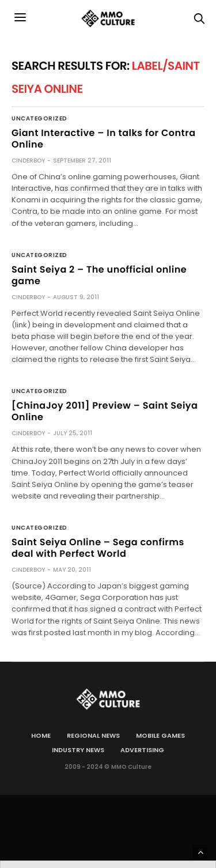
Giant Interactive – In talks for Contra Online (104, 139)
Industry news (78, 750)
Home (41, 735)
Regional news (93, 735)
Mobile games (160, 735)
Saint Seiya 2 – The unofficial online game (99, 275)
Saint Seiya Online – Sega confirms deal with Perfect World (98, 548)
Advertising (142, 750)
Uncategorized (39, 119)
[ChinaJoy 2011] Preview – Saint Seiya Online (105, 411)
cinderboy (28, 161)
